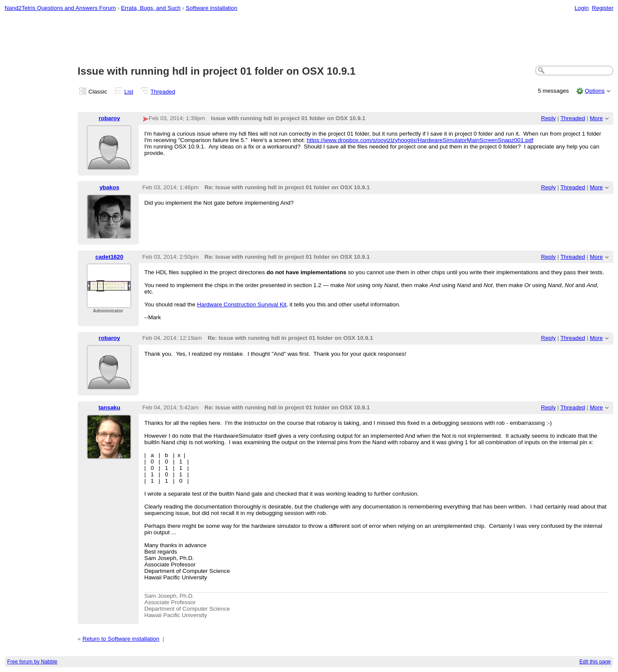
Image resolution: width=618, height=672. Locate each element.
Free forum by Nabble (32, 662)
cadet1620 (109, 257)
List (129, 92)
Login (582, 8)
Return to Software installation (121, 639)
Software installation (212, 8)
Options (594, 91)
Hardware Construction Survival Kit (242, 304)
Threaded (163, 92)
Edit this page (595, 662)
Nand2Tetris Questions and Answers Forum (60, 8)
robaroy (109, 118)
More (596, 118)
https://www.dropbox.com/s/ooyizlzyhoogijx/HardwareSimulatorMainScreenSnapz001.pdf (420, 140)
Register (603, 8)
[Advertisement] (309, 39)
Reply (548, 118)
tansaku (109, 407)
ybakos (109, 187)
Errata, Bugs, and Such (151, 8)
